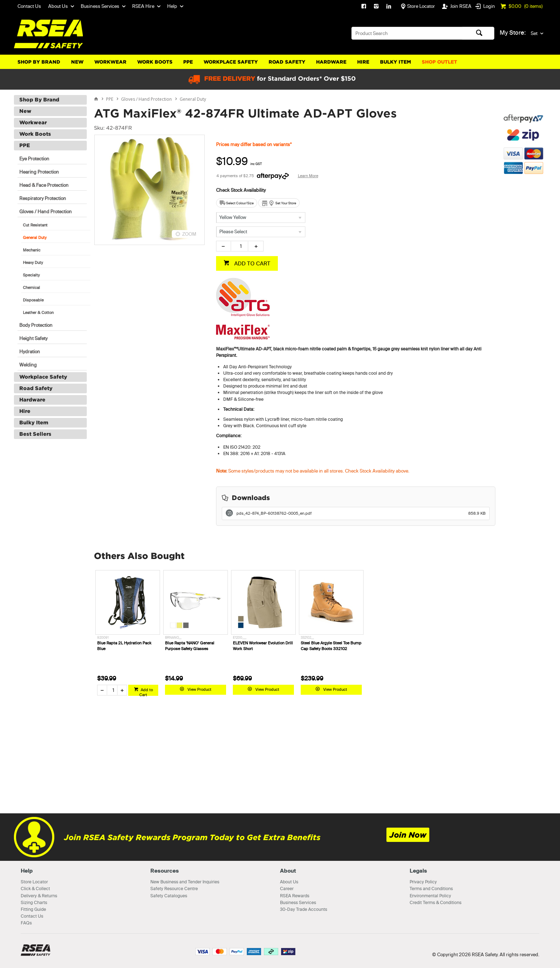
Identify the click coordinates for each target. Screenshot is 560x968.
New (77, 62)
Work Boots (155, 62)
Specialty (31, 275)
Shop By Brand (39, 62)
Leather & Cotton (38, 313)
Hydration (30, 351)
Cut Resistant (35, 225)
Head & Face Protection (44, 185)
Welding (28, 365)
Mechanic (32, 250)
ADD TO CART (252, 263)
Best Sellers (35, 434)
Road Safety (287, 62)
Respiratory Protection (43, 198)
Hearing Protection (39, 172)
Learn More (308, 176)
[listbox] (261, 218)
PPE (188, 62)
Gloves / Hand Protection (46, 211)
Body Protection (36, 325)
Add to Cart (146, 692)
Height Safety (33, 338)
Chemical (31, 288)
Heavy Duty (33, 263)
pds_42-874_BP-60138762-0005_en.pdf (361, 513)
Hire (363, 62)
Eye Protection (34, 159)
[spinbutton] (239, 246)
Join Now (408, 835)
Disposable (33, 300)
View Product (199, 689)
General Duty (35, 238)
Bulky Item (396, 62)
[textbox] (407, 33)
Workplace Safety (231, 62)
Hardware (331, 62)
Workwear (110, 62)
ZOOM (189, 234)
